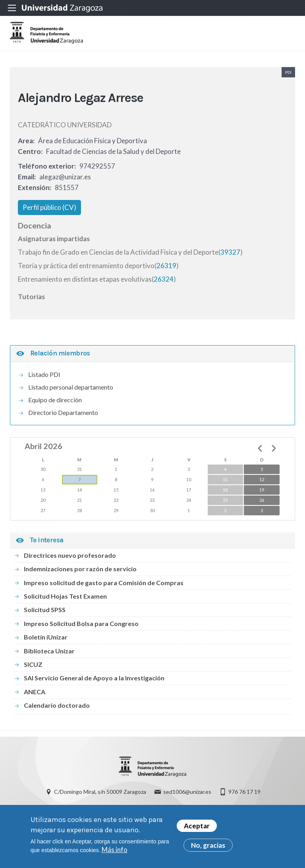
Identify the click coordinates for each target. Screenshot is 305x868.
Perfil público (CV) (49, 211)
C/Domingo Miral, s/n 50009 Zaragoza (100, 797)
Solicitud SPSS (45, 613)
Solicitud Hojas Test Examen (65, 599)
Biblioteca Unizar (49, 654)
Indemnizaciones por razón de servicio (80, 572)
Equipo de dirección (55, 403)
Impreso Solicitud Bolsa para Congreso (81, 627)
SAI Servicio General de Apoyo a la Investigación (94, 681)
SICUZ (33, 667)
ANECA (35, 695)
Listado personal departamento (71, 390)
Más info (115, 851)
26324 (164, 282)
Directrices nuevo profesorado (70, 558)
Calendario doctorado (57, 708)
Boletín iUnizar (46, 640)
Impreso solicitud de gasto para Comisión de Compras (104, 586)
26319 (166, 269)
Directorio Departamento (63, 416)
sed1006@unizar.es (187, 797)
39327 (230, 255)
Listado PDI (44, 377)
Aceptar (197, 827)
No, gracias (208, 846)
